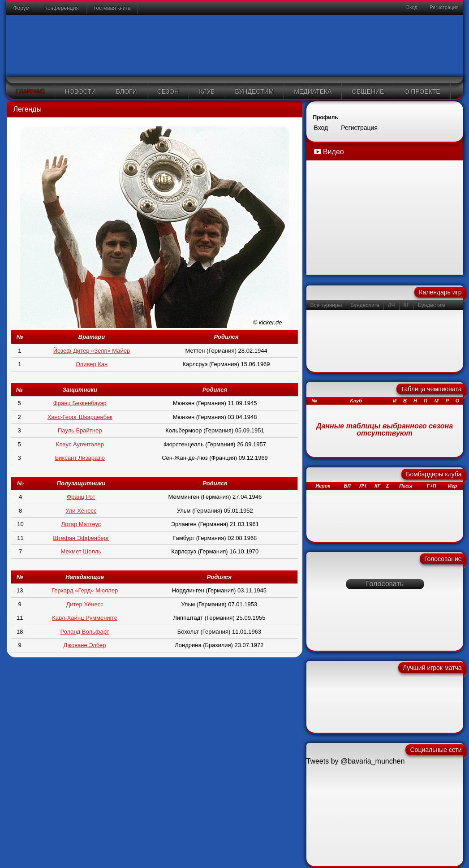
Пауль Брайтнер (80, 430)
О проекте (422, 91)
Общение (368, 91)
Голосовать (385, 584)
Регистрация (443, 7)
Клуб (207, 91)
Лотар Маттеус (81, 524)
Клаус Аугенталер (80, 444)
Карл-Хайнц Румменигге (85, 618)
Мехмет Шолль (81, 551)
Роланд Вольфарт (85, 632)
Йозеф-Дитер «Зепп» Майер (92, 351)
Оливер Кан (92, 364)
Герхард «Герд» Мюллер (85, 590)
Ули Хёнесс (81, 511)
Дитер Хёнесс (84, 604)
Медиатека (313, 91)
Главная (30, 91)
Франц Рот (81, 497)
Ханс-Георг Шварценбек (80, 417)
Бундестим (255, 91)
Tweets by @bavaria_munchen (356, 761)
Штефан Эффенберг (81, 538)
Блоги (127, 91)
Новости (80, 91)
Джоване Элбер (85, 645)
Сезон (168, 91)
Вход (411, 7)
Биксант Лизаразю (80, 458)
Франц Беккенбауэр (80, 403)
